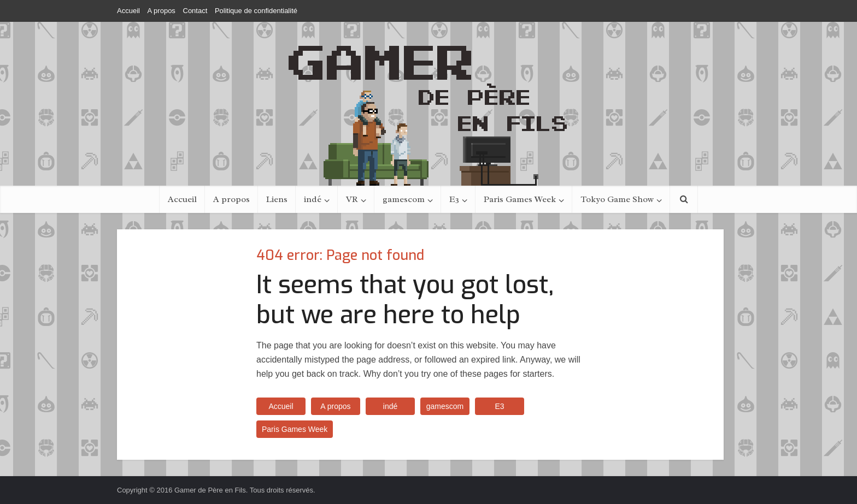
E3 (454, 199)
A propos (162, 11)
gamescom (404, 199)
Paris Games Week (520, 199)
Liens (277, 199)
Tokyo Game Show (617, 199)
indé (313, 199)
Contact (195, 11)
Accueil (128, 11)
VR (352, 199)
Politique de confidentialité (256, 11)
